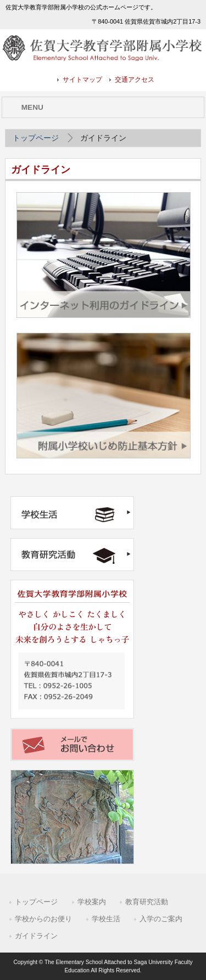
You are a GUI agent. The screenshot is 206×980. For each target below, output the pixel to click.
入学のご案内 (161, 919)
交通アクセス (135, 80)
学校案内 (92, 902)
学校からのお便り (43, 919)
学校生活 (106, 919)
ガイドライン (36, 936)
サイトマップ (82, 80)
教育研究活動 (147, 902)
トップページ (36, 138)
